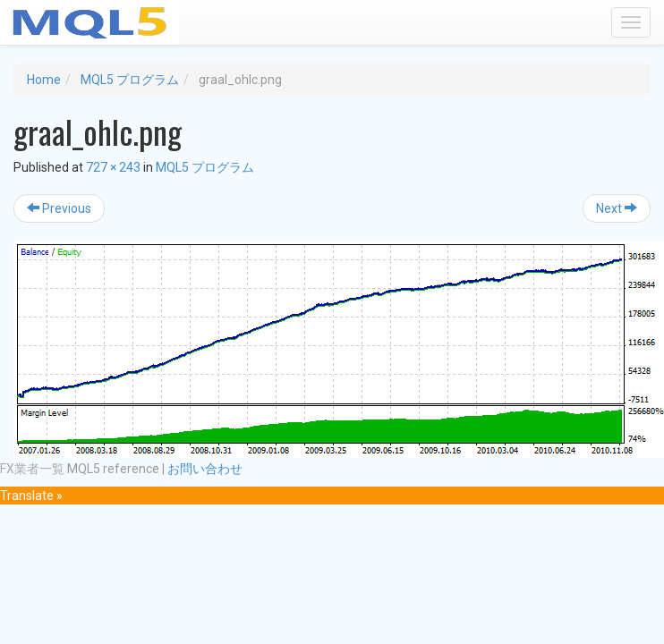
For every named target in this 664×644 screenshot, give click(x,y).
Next (617, 208)
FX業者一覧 (32, 469)
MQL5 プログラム (130, 80)
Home (44, 80)
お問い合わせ (205, 469)
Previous (59, 208)
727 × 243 (113, 167)
